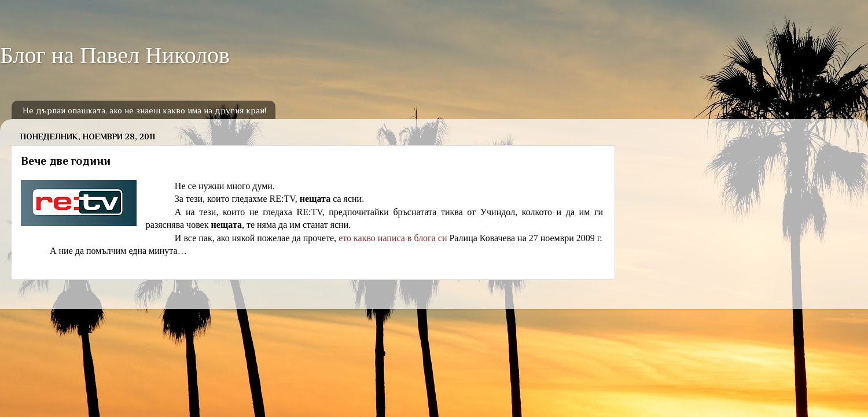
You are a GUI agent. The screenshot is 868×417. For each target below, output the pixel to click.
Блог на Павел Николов (115, 55)
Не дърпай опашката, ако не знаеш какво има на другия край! (144, 110)
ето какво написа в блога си (393, 238)
